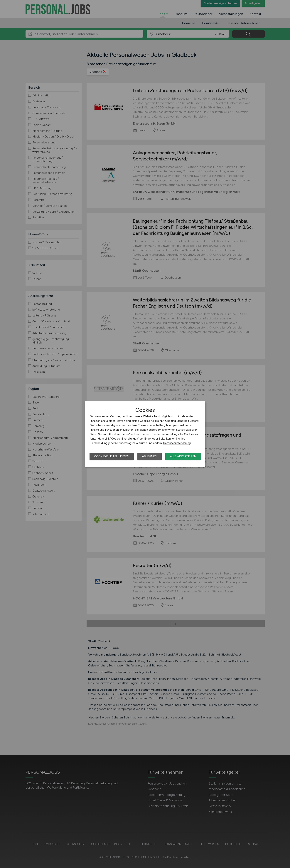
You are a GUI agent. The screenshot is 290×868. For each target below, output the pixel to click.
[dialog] (145, 434)
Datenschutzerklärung (177, 443)
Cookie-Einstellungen (112, 456)
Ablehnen (150, 456)
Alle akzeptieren (183, 456)
